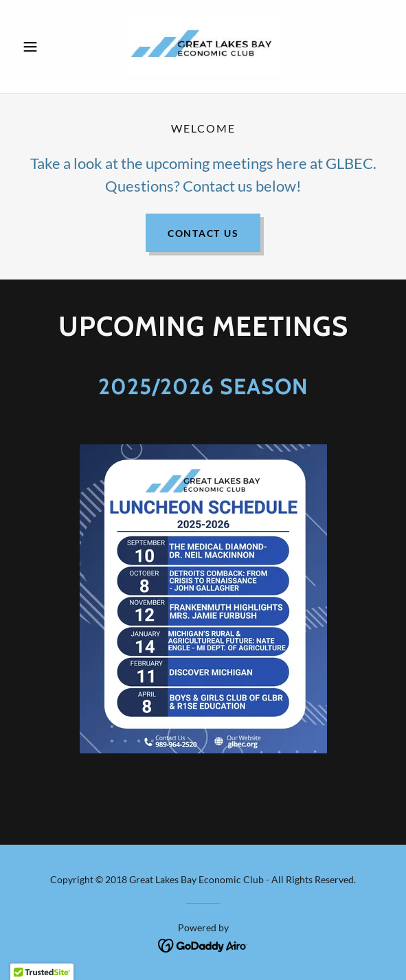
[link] (203, 47)
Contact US (203, 233)
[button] (44, 47)
